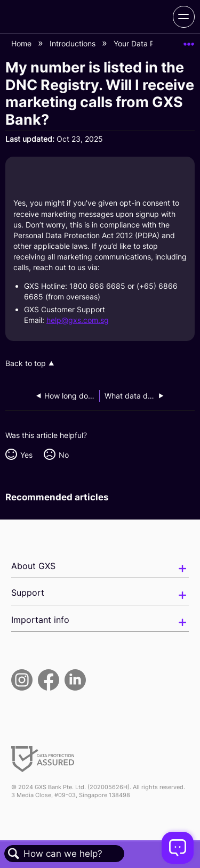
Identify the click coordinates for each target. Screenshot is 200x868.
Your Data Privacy (146, 43)
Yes (26, 455)
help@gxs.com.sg (78, 320)
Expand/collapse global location (189, 41)
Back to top (26, 363)
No (64, 455)
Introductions (74, 43)
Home (22, 43)
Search (14, 854)
